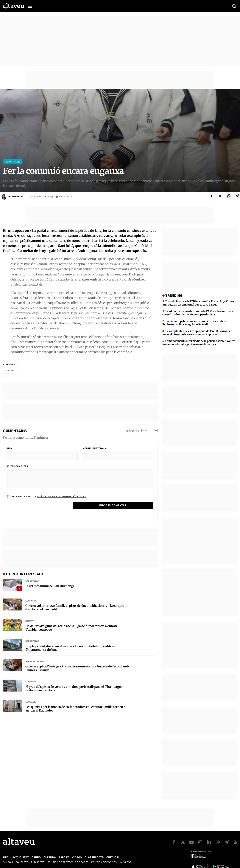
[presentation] (36, 512)
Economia (31, 601)
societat (10, 371)
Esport (29, 621)
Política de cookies (104, 862)
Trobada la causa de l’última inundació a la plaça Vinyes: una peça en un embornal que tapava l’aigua (199, 303)
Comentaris (67, 197)
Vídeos (77, 857)
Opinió (36, 857)
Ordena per (132, 431)
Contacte (22, 862)
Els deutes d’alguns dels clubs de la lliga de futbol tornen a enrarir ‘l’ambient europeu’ (71, 628)
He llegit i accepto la (46, 497)
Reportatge (12, 162)
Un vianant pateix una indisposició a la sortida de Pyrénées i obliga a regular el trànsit (195, 323)
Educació (31, 702)
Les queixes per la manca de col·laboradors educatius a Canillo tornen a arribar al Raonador (75, 709)
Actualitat (21, 857)
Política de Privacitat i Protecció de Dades (61, 497)
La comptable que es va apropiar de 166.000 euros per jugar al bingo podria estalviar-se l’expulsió (197, 333)
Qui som (8, 862)
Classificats (94, 857)
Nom (10, 448)
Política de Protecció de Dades (68, 862)
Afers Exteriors (35, 662)
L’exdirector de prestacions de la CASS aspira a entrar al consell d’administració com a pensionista (198, 313)
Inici (6, 857)
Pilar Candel (16, 197)
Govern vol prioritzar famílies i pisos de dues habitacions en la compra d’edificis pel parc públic (75, 607)
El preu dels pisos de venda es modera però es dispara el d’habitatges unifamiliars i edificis (74, 689)
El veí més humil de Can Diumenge (50, 586)
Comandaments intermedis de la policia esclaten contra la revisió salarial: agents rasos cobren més (199, 343)
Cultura (50, 857)
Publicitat (38, 862)
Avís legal (126, 862)
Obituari (113, 857)
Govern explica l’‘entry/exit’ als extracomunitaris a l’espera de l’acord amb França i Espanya (77, 668)
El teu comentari (18, 466)
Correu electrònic (95, 448)
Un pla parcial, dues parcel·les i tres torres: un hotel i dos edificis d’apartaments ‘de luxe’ (70, 648)
